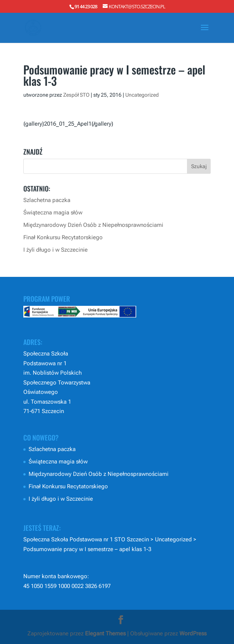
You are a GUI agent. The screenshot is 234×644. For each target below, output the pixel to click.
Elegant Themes (105, 633)
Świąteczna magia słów (53, 213)
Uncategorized (142, 95)
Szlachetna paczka (47, 200)
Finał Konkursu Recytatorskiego (63, 237)
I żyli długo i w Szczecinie (55, 250)
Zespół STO (76, 95)
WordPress (193, 633)
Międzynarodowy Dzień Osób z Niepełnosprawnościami (93, 225)
